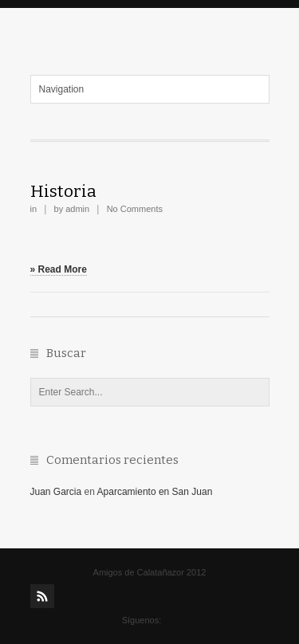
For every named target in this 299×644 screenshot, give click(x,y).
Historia (63, 191)
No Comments (135, 209)
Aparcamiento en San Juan (155, 492)
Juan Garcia (56, 492)
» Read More (59, 269)
